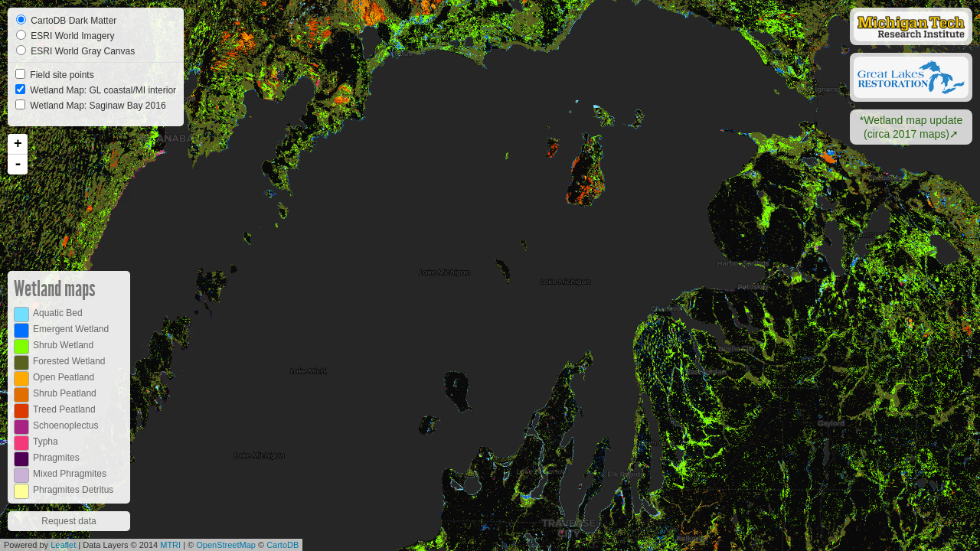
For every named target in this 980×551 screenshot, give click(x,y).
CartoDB (283, 545)
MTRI (170, 545)
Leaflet (63, 545)
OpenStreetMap (226, 545)
